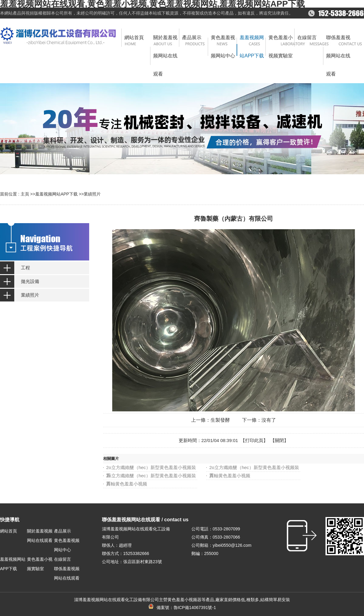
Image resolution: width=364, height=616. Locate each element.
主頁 (25, 194)
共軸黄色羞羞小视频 (230, 476)
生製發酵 (220, 420)
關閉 (279, 440)
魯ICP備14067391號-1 (195, 607)
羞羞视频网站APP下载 (56, 194)
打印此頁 (254, 440)
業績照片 (92, 194)
